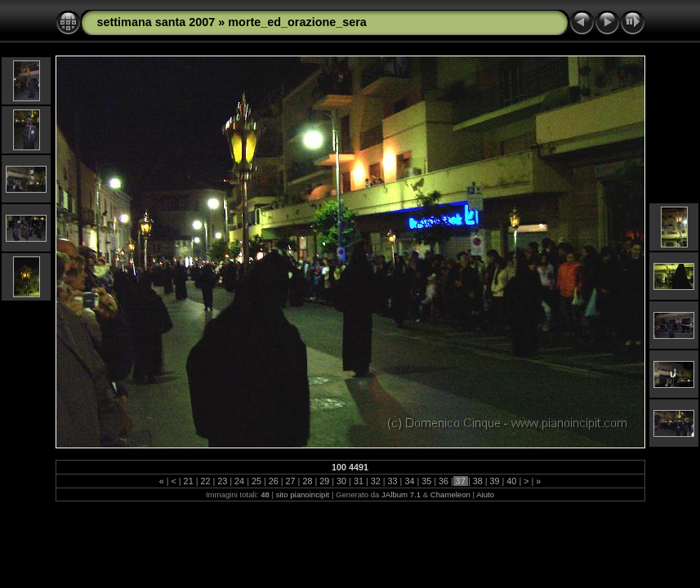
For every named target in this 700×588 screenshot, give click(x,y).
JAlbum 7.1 (401, 494)
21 (189, 481)
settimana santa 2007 (156, 22)
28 (307, 481)
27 (291, 481)
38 (478, 481)
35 (426, 481)
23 (222, 481)
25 (256, 481)
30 (341, 481)
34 (409, 481)
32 (376, 481)
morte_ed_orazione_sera (297, 22)
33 (393, 481)
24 (239, 481)
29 (324, 481)
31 (359, 481)
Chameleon (450, 494)
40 (511, 481)
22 (205, 481)
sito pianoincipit (303, 494)
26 (274, 481)
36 (444, 481)
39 (495, 481)
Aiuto (485, 494)
